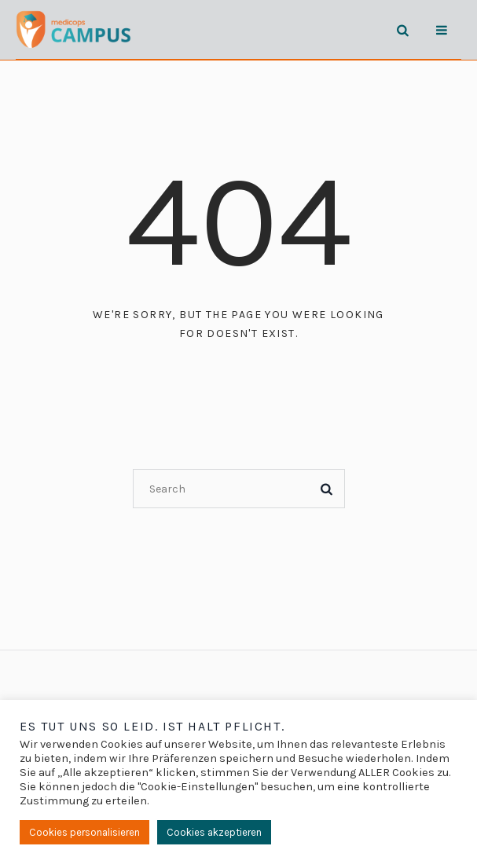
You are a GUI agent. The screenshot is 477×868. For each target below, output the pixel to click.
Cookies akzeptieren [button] (214, 832)
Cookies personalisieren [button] (84, 832)
